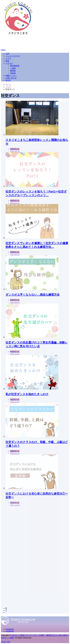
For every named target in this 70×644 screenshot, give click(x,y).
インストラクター (13, 56)
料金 (7, 61)
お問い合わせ (11, 78)
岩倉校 (13, 73)
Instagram (10, 631)
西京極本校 (15, 66)
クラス (8, 58)
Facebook (10, 629)
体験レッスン (11, 76)
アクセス (9, 63)
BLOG (8, 80)
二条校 (13, 68)
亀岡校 (13, 71)
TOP (7, 54)
